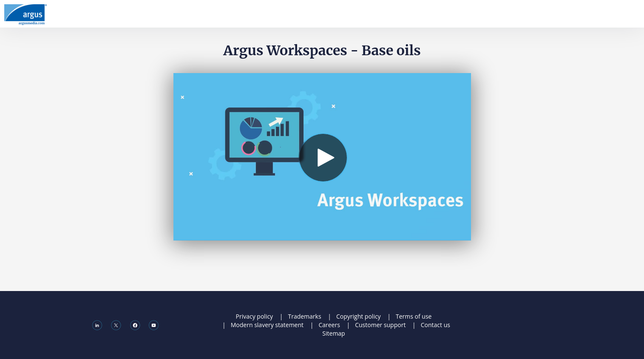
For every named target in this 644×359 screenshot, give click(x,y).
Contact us (435, 325)
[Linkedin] (97, 325)
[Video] (322, 157)
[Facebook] (135, 325)
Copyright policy (359, 316)
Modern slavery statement (267, 325)
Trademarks (304, 316)
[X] (116, 325)
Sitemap (333, 333)
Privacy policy (255, 316)
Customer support (380, 325)
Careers (329, 325)
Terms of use (414, 316)
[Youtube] (154, 325)
